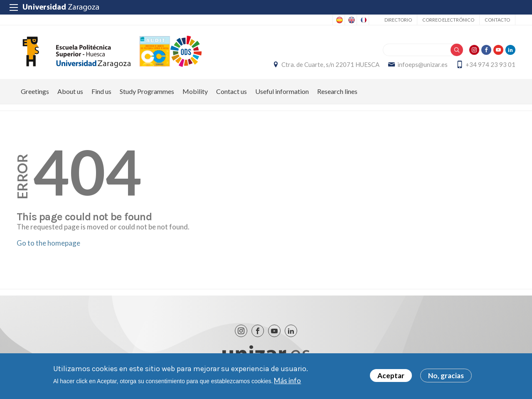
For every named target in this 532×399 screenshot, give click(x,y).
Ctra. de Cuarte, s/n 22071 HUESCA (330, 64)
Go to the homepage (48, 243)
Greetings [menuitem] (35, 91)
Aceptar (391, 377)
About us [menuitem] (70, 91)
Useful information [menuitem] (282, 91)
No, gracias (446, 377)
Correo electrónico (448, 20)
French (363, 20)
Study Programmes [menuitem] (147, 91)
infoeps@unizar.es (422, 64)
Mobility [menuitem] (195, 91)
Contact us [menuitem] (232, 91)
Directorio (398, 20)
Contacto (497, 20)
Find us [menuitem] (101, 91)
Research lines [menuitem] (337, 91)
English (351, 20)
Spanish (339, 20)
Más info (287, 382)
